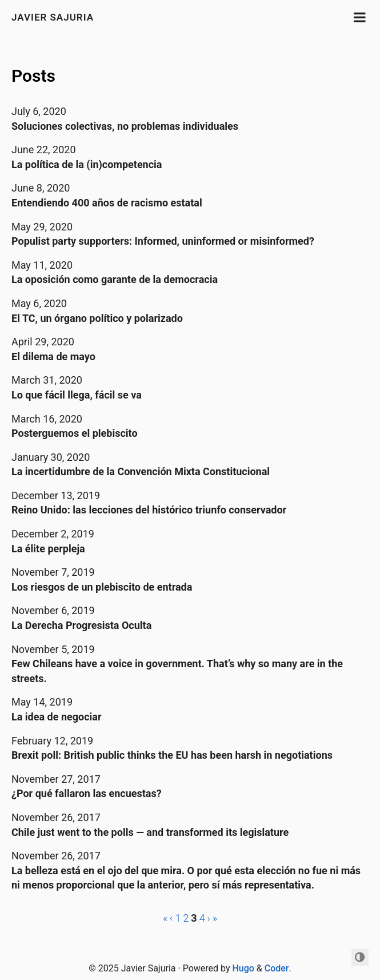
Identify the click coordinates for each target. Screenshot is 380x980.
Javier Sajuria (53, 17)
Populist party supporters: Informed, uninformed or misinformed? (163, 241)
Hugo (243, 968)
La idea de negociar (57, 717)
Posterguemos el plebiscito (75, 433)
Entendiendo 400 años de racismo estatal (107, 203)
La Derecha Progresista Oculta (81, 625)
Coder (277, 968)
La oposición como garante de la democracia (115, 279)
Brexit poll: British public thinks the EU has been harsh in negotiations (172, 755)
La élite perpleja (48, 549)
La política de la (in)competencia (87, 164)
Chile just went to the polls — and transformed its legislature (150, 832)
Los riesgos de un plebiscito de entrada (102, 587)
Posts (33, 76)
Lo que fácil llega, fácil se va (77, 395)
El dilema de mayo (53, 356)
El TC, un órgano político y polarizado (97, 318)
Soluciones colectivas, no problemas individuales (125, 126)
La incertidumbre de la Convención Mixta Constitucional (141, 471)
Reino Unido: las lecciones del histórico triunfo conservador (149, 510)
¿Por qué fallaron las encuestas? (87, 793)
